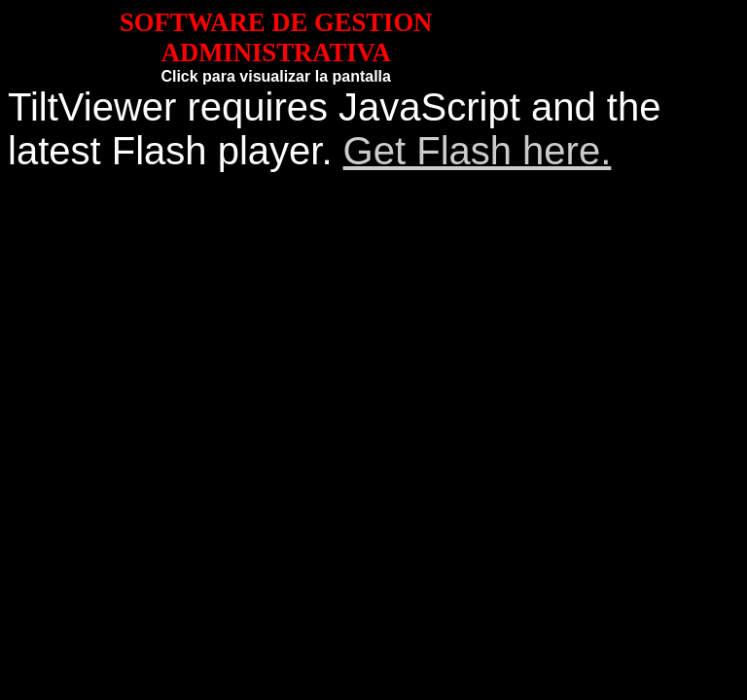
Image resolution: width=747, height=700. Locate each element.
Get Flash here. (478, 151)
